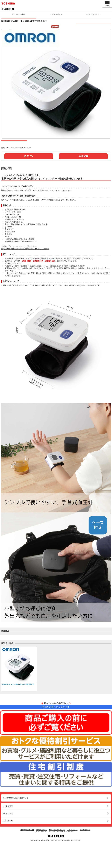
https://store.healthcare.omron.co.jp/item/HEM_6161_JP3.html (25, 273)
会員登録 (83, 181)
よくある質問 (8, 831)
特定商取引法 (42, 854)
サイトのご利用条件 (57, 854)
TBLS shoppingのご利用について (15, 822)
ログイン (29, 181)
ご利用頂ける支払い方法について (44, 310)
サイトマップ (8, 838)
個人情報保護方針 (27, 854)
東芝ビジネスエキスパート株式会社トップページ (55, 856)
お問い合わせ (8, 845)
